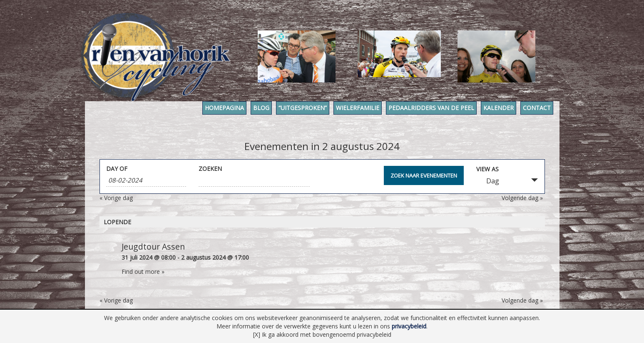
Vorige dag (116, 198)
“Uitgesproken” (303, 108)
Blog (261, 108)
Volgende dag (522, 198)
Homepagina (224, 108)
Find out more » (143, 272)
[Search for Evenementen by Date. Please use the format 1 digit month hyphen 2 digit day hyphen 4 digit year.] (146, 180)
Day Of (117, 169)
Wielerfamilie (358, 108)
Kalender (499, 108)
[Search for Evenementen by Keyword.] (254, 180)
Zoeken (210, 169)
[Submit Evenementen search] (424, 175)
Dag (488, 181)
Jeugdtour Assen (153, 247)
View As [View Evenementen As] (487, 169)
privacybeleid (409, 326)
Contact (537, 108)
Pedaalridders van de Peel (431, 108)
